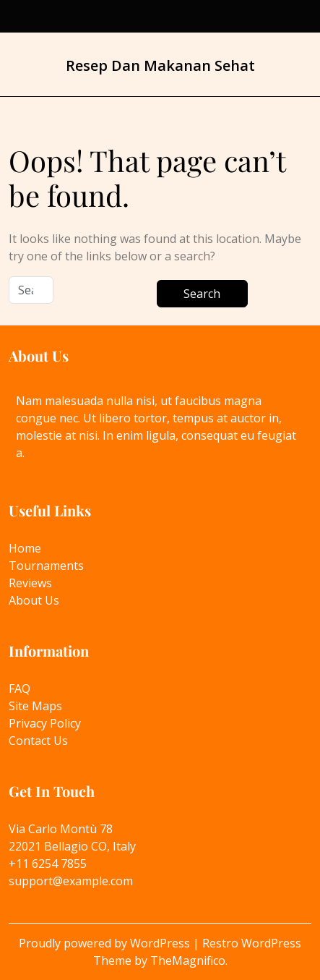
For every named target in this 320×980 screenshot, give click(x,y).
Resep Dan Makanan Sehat (160, 65)
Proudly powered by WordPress (106, 943)
